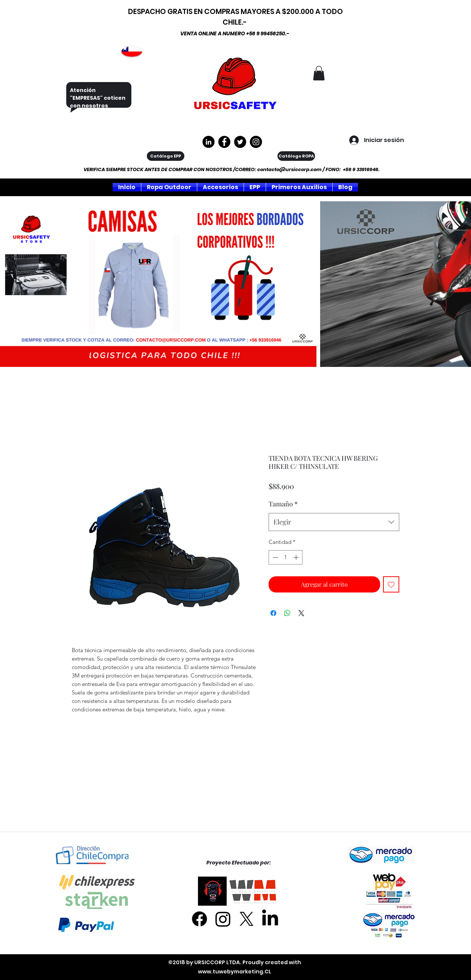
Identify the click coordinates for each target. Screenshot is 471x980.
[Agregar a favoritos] (391, 584)
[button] (319, 73)
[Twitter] (240, 142)
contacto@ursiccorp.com (289, 169)
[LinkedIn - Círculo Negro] (208, 142)
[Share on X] (301, 613)
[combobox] (334, 522)
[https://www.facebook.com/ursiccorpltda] (224, 142)
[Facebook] (199, 919)
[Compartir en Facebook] (273, 613)
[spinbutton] (286, 557)
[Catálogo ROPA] (296, 156)
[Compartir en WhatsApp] (287, 613)
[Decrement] (275, 557)
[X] (247, 919)
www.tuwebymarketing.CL (235, 972)
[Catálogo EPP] (166, 156)
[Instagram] (256, 142)
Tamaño (283, 504)
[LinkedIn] (270, 919)
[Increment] (297, 557)
